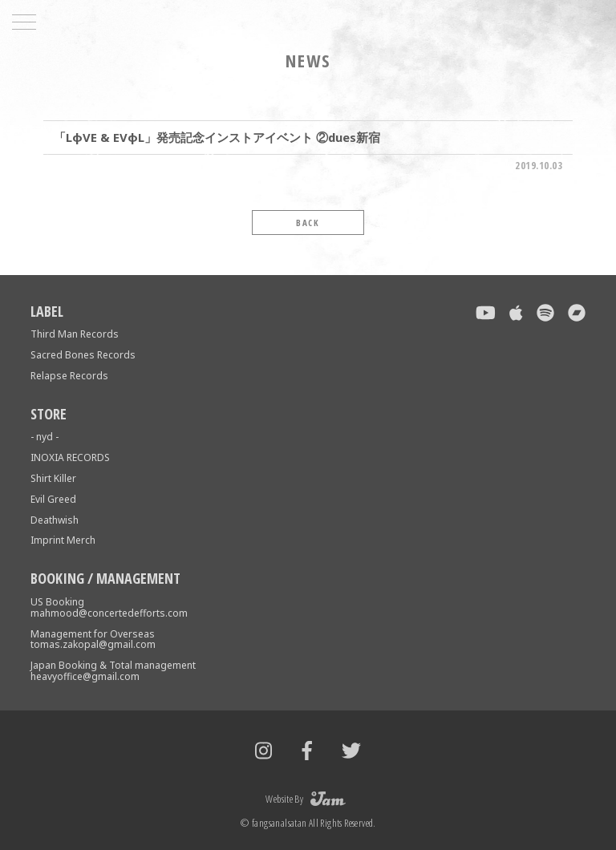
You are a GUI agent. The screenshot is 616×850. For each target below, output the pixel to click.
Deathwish (55, 520)
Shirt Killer (53, 478)
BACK (308, 223)
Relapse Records (69, 376)
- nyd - (45, 437)
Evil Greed (53, 499)
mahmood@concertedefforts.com (109, 613)
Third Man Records (75, 334)
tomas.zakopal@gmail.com (93, 644)
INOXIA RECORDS (70, 457)
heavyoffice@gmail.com (85, 676)
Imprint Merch (63, 540)
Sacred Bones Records (83, 355)
